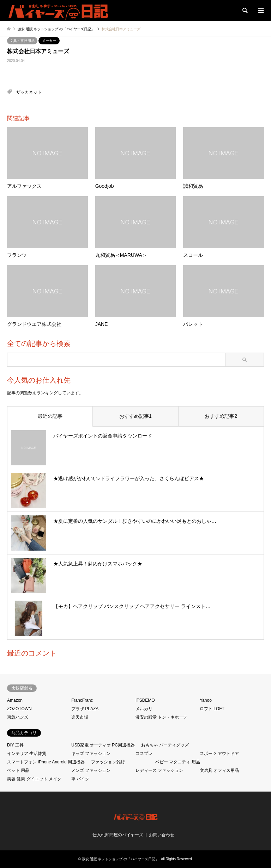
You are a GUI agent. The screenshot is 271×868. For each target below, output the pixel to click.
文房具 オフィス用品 (219, 770)
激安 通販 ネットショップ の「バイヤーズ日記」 (120, 859)
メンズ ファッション (91, 770)
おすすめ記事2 (221, 416)
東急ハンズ (18, 717)
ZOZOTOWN (19, 709)
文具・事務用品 (22, 41)
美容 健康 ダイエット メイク (34, 779)
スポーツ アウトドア (219, 754)
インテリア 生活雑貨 (27, 754)
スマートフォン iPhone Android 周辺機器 (46, 762)
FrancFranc (82, 700)
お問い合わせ (162, 835)
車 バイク (80, 779)
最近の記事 (50, 416)
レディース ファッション (159, 770)
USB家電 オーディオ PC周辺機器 (103, 745)
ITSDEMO (145, 700)
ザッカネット (29, 92)
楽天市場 (80, 717)
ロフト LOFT (212, 709)
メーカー (49, 41)
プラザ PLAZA (85, 709)
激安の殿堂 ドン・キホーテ (161, 717)
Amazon (15, 700)
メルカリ (144, 709)
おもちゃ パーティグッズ (165, 745)
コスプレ (144, 754)
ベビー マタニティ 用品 (178, 762)
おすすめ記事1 (135, 416)
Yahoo (206, 700)
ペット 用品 (18, 770)
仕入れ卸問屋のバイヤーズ (118, 835)
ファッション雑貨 (108, 762)
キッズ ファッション (91, 754)
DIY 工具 (15, 745)
